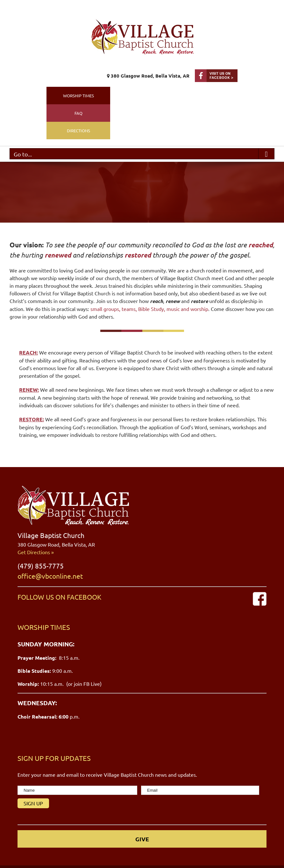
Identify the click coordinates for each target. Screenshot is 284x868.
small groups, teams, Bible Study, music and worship (149, 309)
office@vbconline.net (50, 576)
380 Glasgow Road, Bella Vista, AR (148, 76)
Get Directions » (36, 552)
